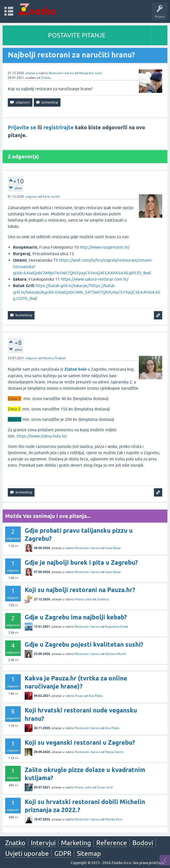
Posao (79, 696)
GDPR (63, 853)
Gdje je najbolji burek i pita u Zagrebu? (81, 562)
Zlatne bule (76, 369)
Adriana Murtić (116, 654)
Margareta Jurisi (90, 73)
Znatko (46, 78)
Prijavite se (22, 127)
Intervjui (43, 843)
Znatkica (103, 599)
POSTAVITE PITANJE (77, 35)
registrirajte (59, 127)
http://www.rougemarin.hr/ (105, 247)
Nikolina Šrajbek (54, 358)
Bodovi (143, 843)
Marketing (76, 843)
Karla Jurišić (51, 197)
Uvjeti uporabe (27, 853)
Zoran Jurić (105, 787)
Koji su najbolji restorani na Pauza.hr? (80, 590)
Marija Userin (114, 752)
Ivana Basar (113, 548)
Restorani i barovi (61, 73)
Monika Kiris (114, 819)
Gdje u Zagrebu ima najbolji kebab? (76, 617)
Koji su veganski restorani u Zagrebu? (80, 742)
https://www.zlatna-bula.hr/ (42, 436)
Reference (112, 843)
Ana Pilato (96, 696)
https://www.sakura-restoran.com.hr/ (95, 279)
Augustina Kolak (117, 627)
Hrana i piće (83, 599)
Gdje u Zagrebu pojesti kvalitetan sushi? (84, 644)
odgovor (31, 197)
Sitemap (89, 853)
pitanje (30, 73)
